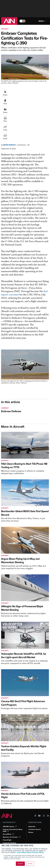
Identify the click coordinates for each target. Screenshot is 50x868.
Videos (5, 835)
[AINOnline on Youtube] (39, 783)
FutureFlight (7, 807)
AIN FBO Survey (10, 794)
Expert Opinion (8, 829)
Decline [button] (30, 864)
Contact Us (32, 835)
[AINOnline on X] (44, 783)
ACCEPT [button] (20, 864)
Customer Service (35, 797)
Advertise (33, 838)
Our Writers (32, 829)
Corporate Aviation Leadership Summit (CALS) (12, 812)
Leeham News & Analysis (13, 817)
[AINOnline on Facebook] (35, 783)
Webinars (6, 838)
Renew (31, 799)
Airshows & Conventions (11, 841)
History (31, 832)
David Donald (9, 112)
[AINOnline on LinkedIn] (48, 783)
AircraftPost (8, 801)
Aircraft (5, 29)
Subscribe (32, 794)
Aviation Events (8, 843)
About (31, 826)
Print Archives (8, 826)
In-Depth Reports (9, 832)
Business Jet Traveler (12, 804)
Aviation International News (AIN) (13, 797)
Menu (42, 21)
